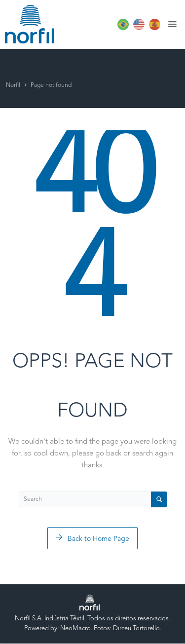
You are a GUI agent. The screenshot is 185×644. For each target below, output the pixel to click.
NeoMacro (75, 628)
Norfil (13, 85)
